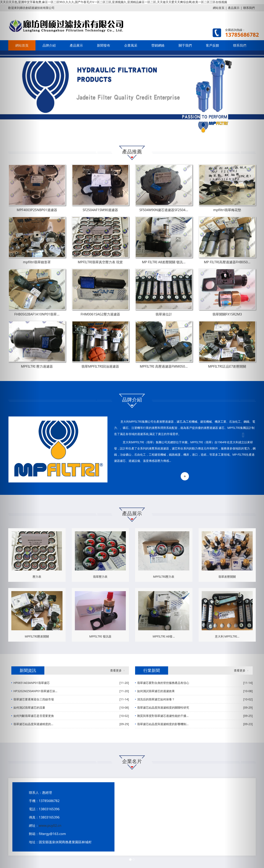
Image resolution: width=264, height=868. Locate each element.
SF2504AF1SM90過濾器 (100, 210)
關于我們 (185, 45)
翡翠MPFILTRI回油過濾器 (100, 366)
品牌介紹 (49, 45)
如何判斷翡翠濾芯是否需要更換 (34, 716)
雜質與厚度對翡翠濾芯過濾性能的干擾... (163, 716)
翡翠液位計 (164, 314)
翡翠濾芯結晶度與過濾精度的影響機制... (163, 724)
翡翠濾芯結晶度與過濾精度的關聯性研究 (163, 707)
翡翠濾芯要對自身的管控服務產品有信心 (163, 683)
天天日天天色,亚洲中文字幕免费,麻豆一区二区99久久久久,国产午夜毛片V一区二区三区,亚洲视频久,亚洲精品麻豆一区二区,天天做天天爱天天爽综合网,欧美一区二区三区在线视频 (114, 2)
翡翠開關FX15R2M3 (227, 314)
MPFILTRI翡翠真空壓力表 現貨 (100, 262)
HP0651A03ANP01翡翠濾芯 (32, 683)
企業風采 (131, 45)
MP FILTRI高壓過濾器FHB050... (227, 262)
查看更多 (116, 670)
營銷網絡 (158, 45)
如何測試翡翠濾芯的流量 (29, 707)
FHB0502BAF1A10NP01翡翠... (37, 314)
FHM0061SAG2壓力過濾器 (100, 314)
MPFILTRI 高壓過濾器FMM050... (164, 366)
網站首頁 (219, 8)
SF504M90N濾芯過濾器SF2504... (164, 210)
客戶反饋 (212, 45)
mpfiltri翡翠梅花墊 (227, 210)
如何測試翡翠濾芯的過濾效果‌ (156, 691)
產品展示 (76, 45)
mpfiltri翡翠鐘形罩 (37, 262)
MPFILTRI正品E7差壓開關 (227, 366)
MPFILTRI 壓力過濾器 (37, 366)
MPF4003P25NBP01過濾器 (37, 210)
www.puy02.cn (50, 826)
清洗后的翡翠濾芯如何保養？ (156, 699)
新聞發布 (104, 45)
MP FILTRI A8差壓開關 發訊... (164, 262)
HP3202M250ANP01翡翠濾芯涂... (35, 691)
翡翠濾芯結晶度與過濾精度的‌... (33, 724)
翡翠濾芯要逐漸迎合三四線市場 (34, 699)
